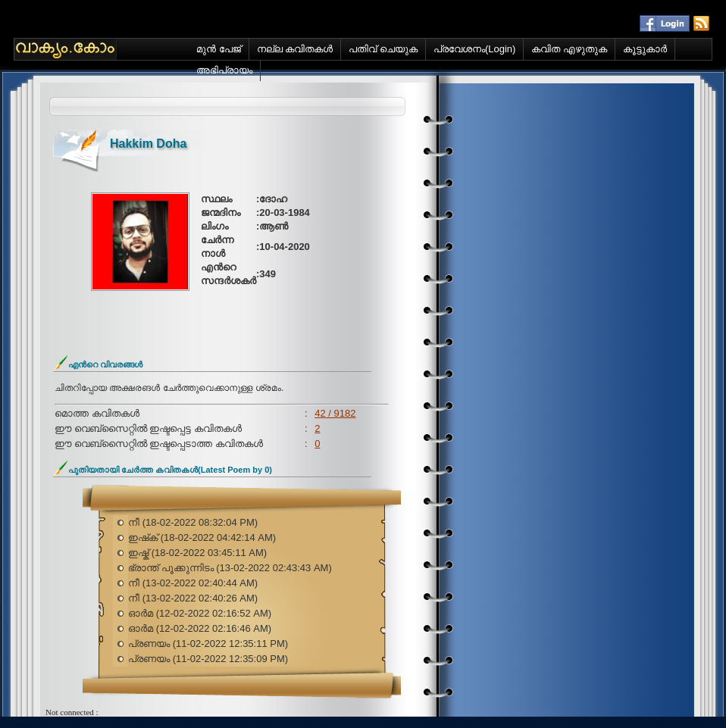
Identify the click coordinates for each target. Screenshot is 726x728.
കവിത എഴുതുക (569, 49)
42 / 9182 (335, 413)
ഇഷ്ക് (140, 553)
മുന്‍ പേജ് (219, 49)
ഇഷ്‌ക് (144, 537)
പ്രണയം (150, 644)
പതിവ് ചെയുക (383, 49)
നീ (135, 522)
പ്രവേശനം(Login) (474, 49)
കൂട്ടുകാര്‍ (645, 49)
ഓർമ (142, 613)
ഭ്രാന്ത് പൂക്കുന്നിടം (172, 568)
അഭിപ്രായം (224, 70)
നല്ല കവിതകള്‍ (295, 49)
